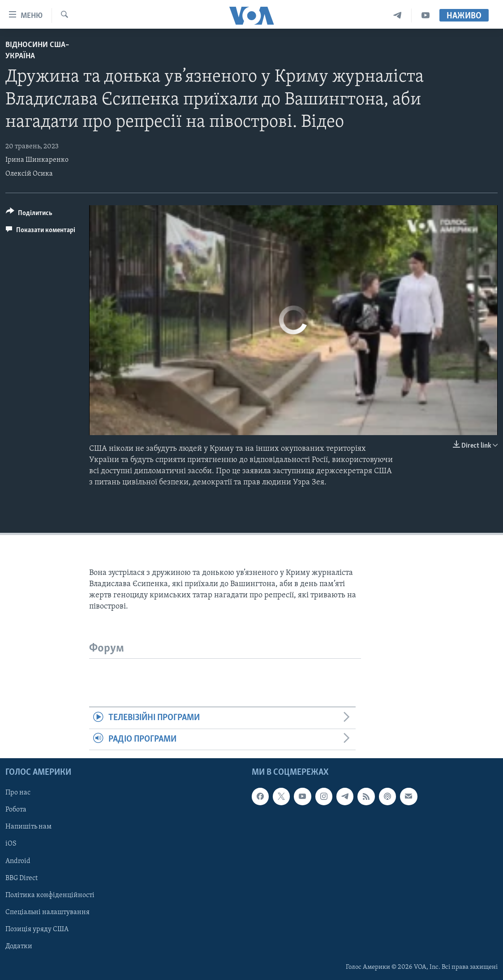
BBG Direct (21, 878)
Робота (16, 810)
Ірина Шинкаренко (37, 160)
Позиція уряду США (37, 929)
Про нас (18, 793)
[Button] (29, 214)
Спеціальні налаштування (47, 912)
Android (18, 861)
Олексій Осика (29, 174)
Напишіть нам (28, 827)
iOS (11, 844)
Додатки (19, 946)
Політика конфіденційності (50, 895)
